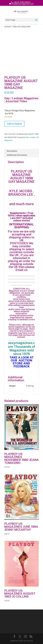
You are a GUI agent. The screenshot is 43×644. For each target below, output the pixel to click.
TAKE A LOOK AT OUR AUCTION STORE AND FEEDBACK (22, 362)
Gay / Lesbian (31, 137)
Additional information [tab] (17, 155)
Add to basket (14, 124)
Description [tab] (12, 151)
